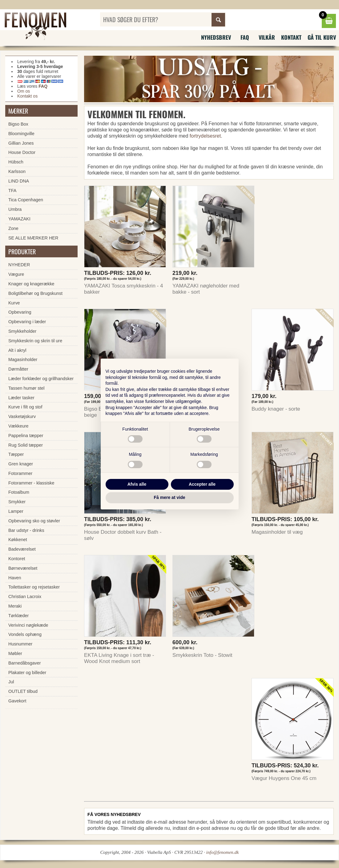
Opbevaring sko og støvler (34, 521)
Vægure (16, 274)
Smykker (17, 502)
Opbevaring (20, 312)
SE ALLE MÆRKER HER (33, 238)
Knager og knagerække (31, 284)
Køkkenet (18, 540)
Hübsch (16, 162)
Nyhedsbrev (216, 37)
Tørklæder (18, 616)
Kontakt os (27, 96)
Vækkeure (18, 426)
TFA (12, 191)
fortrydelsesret (205, 136)
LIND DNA (19, 181)
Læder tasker (21, 398)
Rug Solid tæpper (26, 445)
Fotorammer (20, 473)
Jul (11, 682)
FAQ (245, 37)
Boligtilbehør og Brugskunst (35, 293)
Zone (13, 228)
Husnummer (20, 644)
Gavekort (17, 701)
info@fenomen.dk (223, 852)
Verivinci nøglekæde (28, 625)
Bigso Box (18, 124)
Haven (15, 578)
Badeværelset (22, 549)
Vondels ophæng (25, 634)
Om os (24, 91)
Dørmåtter (18, 369)
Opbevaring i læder (27, 322)
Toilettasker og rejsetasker (34, 587)
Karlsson (17, 171)
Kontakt (291, 37)
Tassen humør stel (26, 388)
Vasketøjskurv (22, 416)
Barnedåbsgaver (25, 663)
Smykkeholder (22, 331)
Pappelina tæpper (26, 436)
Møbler (15, 653)
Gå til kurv (322, 37)
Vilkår (267, 37)
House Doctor (22, 152)
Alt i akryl (17, 350)
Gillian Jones (21, 143)
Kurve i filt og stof (25, 407)
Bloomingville (21, 134)
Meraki (15, 606)
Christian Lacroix (25, 597)
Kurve (14, 303)
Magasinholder (23, 360)
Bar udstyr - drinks (26, 530)
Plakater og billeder (27, 673)
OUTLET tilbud (23, 691)
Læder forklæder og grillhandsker (41, 379)
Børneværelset (23, 568)
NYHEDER (19, 265)
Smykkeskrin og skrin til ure (35, 341)
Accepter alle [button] (202, 484)
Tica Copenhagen (26, 200)
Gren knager (21, 464)
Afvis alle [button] (137, 484)
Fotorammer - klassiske (31, 483)
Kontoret (17, 559)
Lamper (16, 511)
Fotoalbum (19, 492)
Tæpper (16, 454)
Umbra (15, 209)
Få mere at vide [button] (170, 497)
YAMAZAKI (19, 219)
